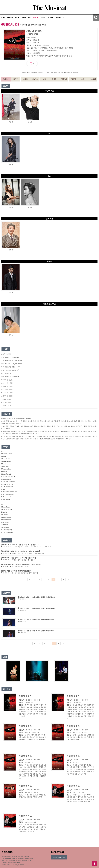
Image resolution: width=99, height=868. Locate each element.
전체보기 (6, 79)
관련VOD (73, 79)
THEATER (50, 17)
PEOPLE (43, 17)
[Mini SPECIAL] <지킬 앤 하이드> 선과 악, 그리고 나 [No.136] (20, 551)
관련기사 (64, 79)
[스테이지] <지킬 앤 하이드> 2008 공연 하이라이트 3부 (36, 631)
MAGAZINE (10, 17)
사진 (83, 79)
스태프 (25, 79)
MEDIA (17, 17)
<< (30, 579)
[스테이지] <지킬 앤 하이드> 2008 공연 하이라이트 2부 (36, 619)
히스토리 (93, 79)
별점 (45, 79)
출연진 (16, 79)
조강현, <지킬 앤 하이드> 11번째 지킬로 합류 (16, 571)
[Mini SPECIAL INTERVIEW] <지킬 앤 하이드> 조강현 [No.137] (20, 545)
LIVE (30, 17)
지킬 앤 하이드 (25, 696)
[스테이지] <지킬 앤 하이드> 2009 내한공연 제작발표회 (37, 597)
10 (59, 579)
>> (68, 579)
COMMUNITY (59, 17)
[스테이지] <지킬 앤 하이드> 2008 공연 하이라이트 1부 (36, 608)
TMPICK (24, 17)
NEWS (3, 17)
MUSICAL (36, 17)
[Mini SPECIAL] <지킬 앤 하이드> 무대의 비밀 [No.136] (18, 558)
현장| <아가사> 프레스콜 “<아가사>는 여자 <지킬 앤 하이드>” (21, 564)
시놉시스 (35, 79)
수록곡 (54, 79)
